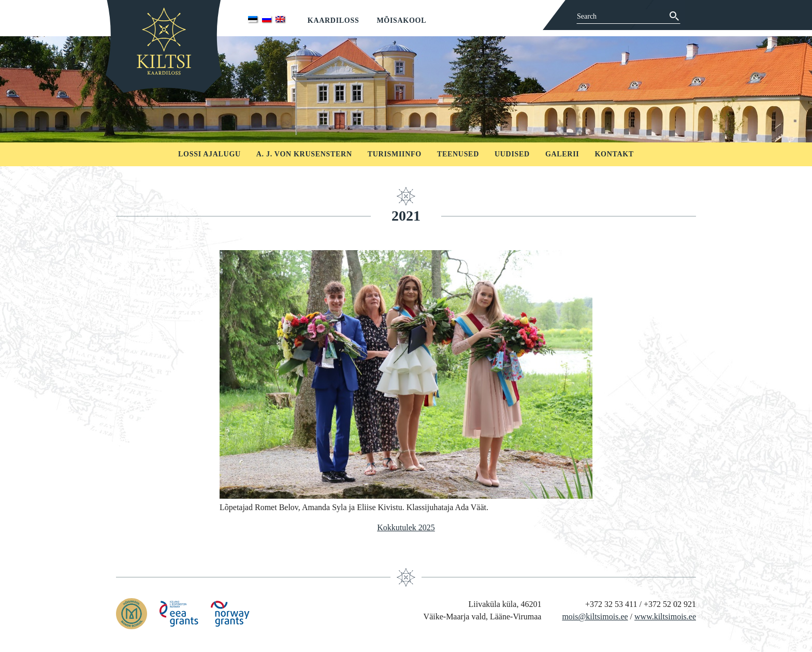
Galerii (562, 154)
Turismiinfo (395, 154)
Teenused (458, 154)
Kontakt (614, 154)
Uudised (512, 154)
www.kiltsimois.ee (665, 617)
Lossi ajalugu (209, 154)
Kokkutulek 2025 (406, 527)
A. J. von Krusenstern (304, 154)
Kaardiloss (334, 20)
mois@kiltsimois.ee (595, 617)
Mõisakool (401, 20)
